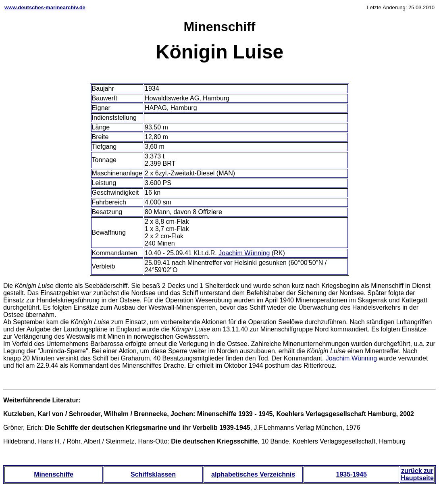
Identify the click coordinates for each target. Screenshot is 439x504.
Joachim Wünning (244, 253)
